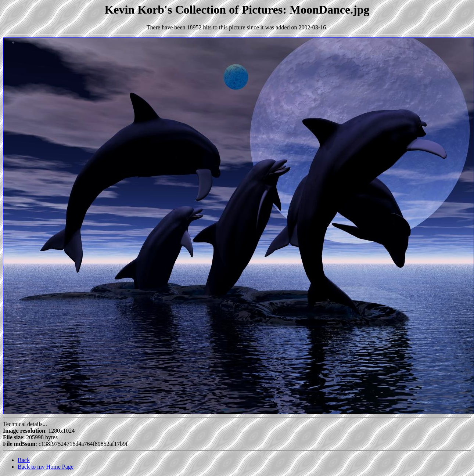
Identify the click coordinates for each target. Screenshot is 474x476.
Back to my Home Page (46, 467)
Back (24, 460)
